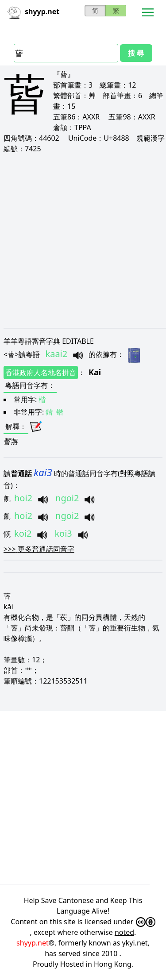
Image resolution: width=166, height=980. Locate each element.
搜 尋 (136, 53)
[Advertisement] (83, 240)
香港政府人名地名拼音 (41, 373)
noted (124, 932)
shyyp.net (33, 943)
